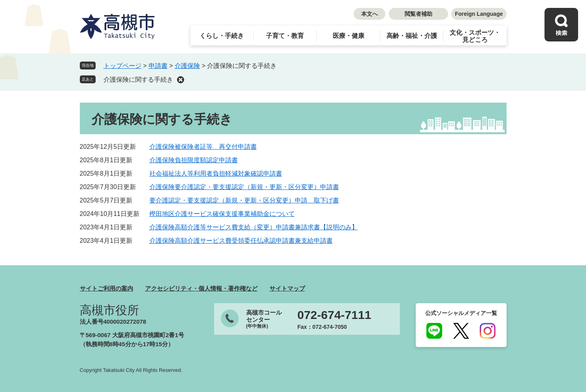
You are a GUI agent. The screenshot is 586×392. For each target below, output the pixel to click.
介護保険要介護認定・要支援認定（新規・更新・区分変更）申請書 (244, 187)
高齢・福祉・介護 (412, 36)
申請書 (158, 66)
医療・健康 (349, 36)
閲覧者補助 (418, 14)
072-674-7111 (334, 315)
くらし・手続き (222, 36)
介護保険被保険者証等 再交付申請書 (203, 147)
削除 (181, 80)
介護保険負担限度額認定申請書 (194, 160)
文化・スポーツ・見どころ (475, 36)
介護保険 (187, 66)
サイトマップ (287, 288)
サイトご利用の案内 (106, 288)
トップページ (122, 66)
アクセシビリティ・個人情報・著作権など (201, 288)
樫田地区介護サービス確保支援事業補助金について (222, 214)
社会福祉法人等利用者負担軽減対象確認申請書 (216, 173)
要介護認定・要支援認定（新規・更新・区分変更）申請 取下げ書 (244, 200)
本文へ (369, 14)
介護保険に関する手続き (138, 80)
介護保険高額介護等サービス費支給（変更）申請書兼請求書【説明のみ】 (254, 227)
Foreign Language (479, 14)
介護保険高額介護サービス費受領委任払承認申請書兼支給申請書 (241, 241)
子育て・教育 (285, 36)
